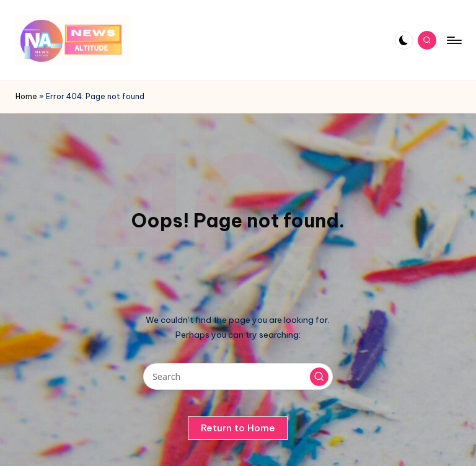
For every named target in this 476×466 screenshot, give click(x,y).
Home (26, 96)
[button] (319, 377)
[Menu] (453, 40)
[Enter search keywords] (238, 376)
